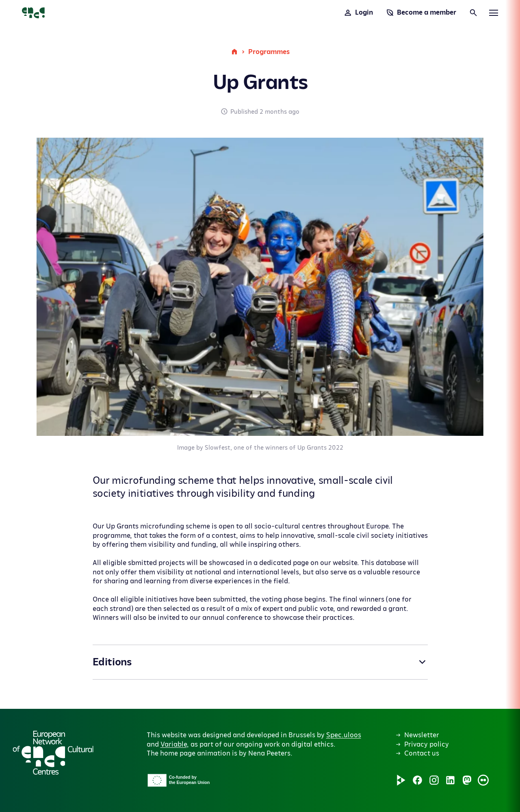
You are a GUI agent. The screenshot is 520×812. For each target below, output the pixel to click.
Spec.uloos (344, 735)
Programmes (269, 52)
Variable (174, 745)
